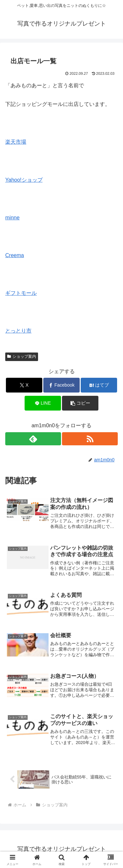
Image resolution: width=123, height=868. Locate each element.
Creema (15, 255)
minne (12, 218)
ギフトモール (21, 293)
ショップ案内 (22, 356)
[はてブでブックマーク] (99, 385)
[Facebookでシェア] (61, 385)
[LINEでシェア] (43, 403)
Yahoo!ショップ (24, 180)
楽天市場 (16, 142)
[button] (80, 403)
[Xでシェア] (24, 385)
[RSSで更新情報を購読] (90, 439)
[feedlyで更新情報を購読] (33, 439)
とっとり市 (18, 331)
